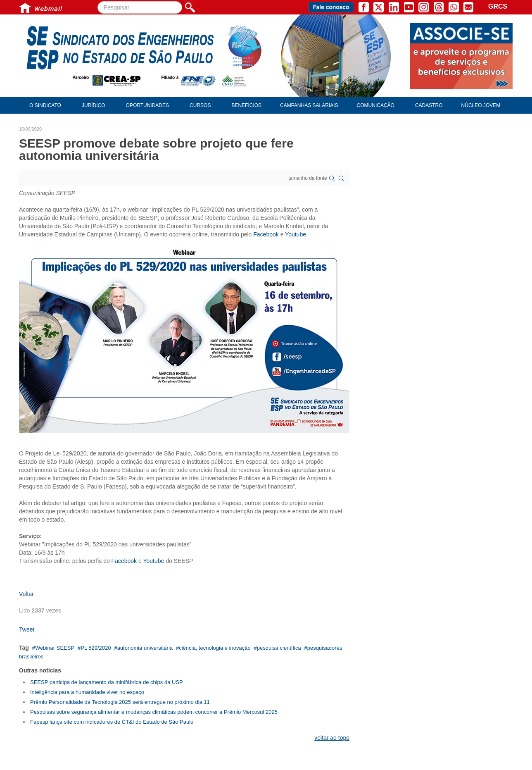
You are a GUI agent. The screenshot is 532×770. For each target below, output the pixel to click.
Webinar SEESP (55, 648)
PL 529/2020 (96, 648)
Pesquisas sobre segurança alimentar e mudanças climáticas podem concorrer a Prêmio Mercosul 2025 (154, 712)
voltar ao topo (332, 738)
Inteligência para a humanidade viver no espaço (87, 692)
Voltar (26, 594)
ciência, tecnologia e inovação (215, 648)
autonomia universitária (145, 648)
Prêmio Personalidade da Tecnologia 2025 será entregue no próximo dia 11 (120, 702)
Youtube (296, 234)
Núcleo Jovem (481, 105)
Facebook (266, 234)
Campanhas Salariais (309, 105)
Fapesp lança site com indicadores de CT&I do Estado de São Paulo (112, 722)
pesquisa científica (279, 648)
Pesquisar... (98, 1)
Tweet (27, 629)
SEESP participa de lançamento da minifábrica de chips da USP (107, 682)
